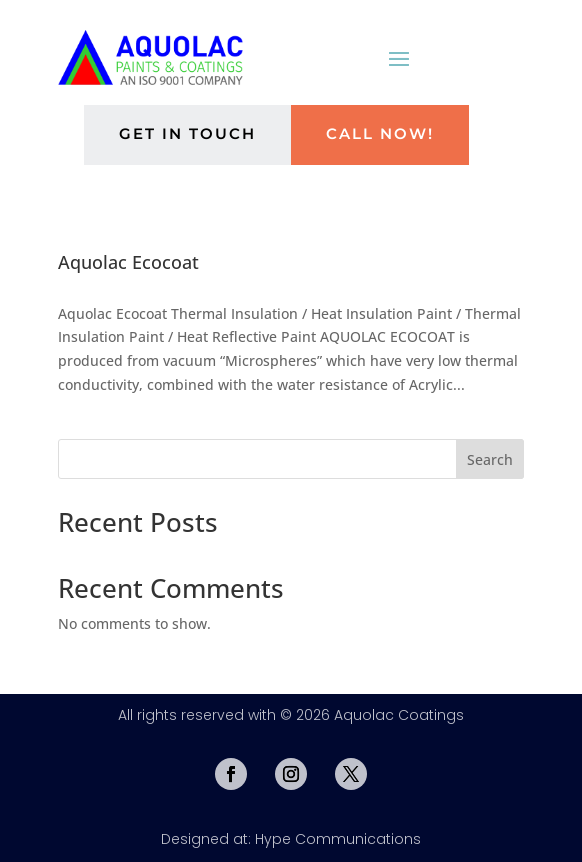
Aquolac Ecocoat (128, 262)
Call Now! (380, 134)
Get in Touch (187, 134)
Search (490, 459)
